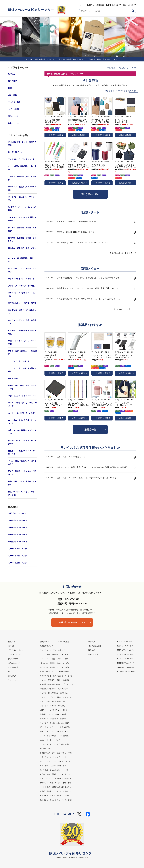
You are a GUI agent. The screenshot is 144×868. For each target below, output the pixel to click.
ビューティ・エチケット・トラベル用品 (22, 332)
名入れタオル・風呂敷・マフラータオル (22, 432)
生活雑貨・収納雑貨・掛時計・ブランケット (22, 239)
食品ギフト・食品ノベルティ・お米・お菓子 (21, 452)
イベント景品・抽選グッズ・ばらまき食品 (22, 463)
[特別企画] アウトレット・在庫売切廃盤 (22, 144)
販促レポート (13, 116)
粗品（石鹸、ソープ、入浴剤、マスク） (22, 483)
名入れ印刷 (12, 95)
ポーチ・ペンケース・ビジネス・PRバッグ (22, 404)
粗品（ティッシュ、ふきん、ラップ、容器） (21, 493)
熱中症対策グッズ (15, 152)
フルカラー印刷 (14, 102)
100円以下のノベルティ (18, 520)
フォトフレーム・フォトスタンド (21, 159)
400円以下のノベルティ (18, 535)
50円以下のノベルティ (17, 513)
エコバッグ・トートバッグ (19, 361)
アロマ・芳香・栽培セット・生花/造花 (23, 353)
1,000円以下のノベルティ (18, 549)
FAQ (10, 672)
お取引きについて (113, 5)
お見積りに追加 (55, 135)
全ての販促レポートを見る (121, 253)
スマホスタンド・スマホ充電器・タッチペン (22, 219)
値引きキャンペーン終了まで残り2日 (120, 91)
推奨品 (11, 88)
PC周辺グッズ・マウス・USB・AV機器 (22, 209)
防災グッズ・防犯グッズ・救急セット (22, 312)
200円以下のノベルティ (18, 528)
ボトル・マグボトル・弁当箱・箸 (21, 279)
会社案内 (100, 5)
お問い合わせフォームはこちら (72, 622)
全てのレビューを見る (123, 309)
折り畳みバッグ (14, 379)
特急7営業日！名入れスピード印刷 (121, 68)
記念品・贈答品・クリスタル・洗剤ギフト (22, 473)
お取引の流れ (13, 659)
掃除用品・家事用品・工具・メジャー (22, 250)
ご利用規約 (12, 676)
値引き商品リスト (95, 646)
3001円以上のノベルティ (126, 672)
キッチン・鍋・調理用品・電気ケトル (22, 260)
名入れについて (129, 5)
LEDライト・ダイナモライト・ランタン (22, 294)
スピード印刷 (13, 109)
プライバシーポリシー (16, 650)
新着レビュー (13, 123)
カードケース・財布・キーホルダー (22, 413)
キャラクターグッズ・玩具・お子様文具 (22, 322)
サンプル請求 (13, 667)
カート (82, 5)
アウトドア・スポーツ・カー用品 (21, 286)
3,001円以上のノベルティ (18, 563)
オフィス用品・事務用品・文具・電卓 (22, 168)
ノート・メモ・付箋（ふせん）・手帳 (22, 178)
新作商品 (12, 74)
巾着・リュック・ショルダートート (22, 396)
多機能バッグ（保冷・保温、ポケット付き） (22, 387)
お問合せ (91, 5)
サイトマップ (13, 680)
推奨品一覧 (90, 430)
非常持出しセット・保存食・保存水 (22, 303)
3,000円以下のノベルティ (18, 556)
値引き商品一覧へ (90, 194)
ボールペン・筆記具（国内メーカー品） (22, 188)
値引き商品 (12, 81)
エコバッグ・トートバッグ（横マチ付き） (22, 370)
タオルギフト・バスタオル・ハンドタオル (22, 442)
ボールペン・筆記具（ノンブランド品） (22, 199)
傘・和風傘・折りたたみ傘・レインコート (22, 422)
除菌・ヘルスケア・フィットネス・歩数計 (22, 342)
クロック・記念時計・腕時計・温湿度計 (22, 229)
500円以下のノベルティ (18, 542)
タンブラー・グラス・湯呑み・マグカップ (22, 270)
